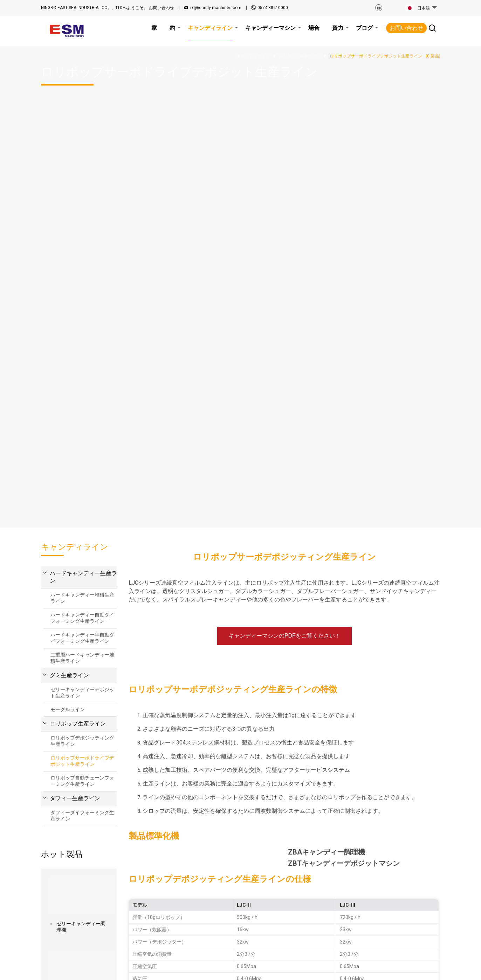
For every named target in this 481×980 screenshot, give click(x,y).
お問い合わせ (108, 8)
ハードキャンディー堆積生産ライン (82, 117)
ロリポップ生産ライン (78, 242)
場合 (206, 921)
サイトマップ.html (132, 969)
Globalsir (431, 969)
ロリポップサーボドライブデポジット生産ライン (82, 280)
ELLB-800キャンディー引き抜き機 (82, 519)
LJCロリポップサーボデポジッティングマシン (81, 590)
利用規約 (203, 969)
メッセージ (282, 753)
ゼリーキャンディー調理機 (81, 445)
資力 (252, 885)
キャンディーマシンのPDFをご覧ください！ (284, 154)
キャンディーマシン (223, 912)
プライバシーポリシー (241, 969)
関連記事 (100, 969)
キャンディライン (220, 903)
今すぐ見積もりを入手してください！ (284, 594)
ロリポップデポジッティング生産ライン (82, 260)
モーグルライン (68, 228)
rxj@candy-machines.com (216, 8)
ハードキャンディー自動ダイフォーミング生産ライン (82, 137)
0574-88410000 (273, 8)
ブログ (254, 894)
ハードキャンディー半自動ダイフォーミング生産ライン (82, 157)
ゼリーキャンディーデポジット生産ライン (82, 211)
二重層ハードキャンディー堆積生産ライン (82, 177)
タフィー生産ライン (75, 317)
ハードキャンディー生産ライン (86, 96)
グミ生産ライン (69, 194)
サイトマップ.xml (172, 969)
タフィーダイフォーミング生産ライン (82, 334)
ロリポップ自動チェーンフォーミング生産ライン (82, 300)
